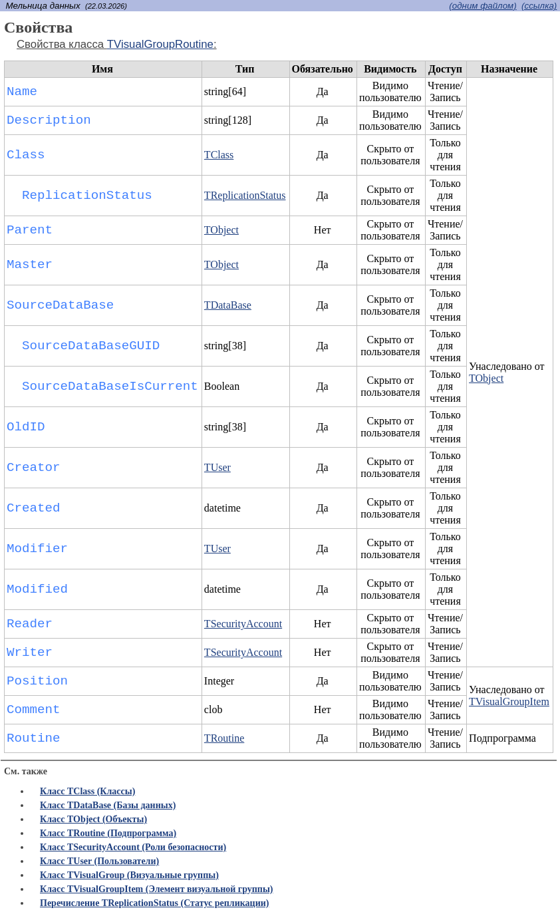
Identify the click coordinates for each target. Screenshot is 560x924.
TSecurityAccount (243, 624)
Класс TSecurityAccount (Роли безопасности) (133, 847)
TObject (486, 378)
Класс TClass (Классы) (87, 791)
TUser (217, 467)
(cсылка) (539, 6)
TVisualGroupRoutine (160, 44)
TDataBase (228, 305)
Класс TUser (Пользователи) (99, 861)
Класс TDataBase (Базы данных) (108, 805)
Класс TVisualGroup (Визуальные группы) (129, 875)
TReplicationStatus (245, 195)
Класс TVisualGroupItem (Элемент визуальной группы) (157, 889)
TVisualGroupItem (509, 701)
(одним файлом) (483, 6)
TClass (219, 155)
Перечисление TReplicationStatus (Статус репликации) (154, 903)
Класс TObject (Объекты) (93, 819)
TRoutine (224, 738)
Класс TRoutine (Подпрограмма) (108, 833)
